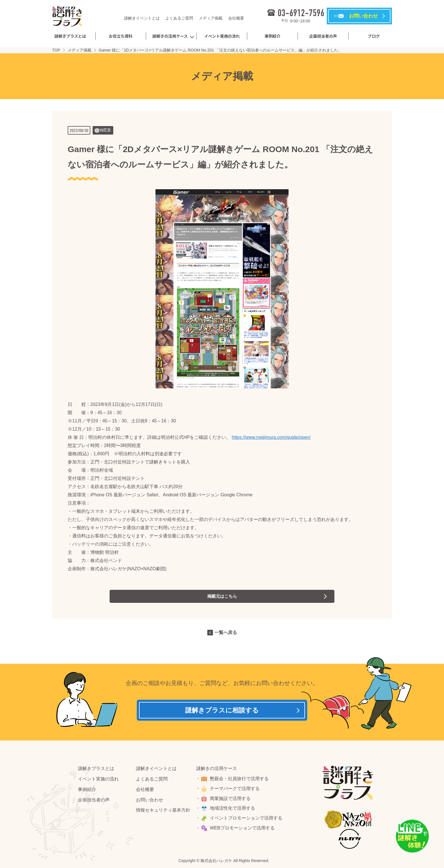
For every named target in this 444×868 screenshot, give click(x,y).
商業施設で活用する (231, 800)
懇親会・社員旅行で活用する (240, 780)
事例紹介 (272, 36)
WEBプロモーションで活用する (243, 830)
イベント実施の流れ (222, 36)
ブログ (374, 36)
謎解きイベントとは (142, 18)
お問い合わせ (150, 802)
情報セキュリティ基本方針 (163, 812)
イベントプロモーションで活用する (247, 820)
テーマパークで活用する (236, 790)
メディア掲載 (211, 18)
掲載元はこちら (222, 596)
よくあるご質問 (179, 18)
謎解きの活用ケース (170, 36)
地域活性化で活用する (233, 810)
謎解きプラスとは (70, 36)
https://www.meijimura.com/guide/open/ (271, 437)
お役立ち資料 (121, 36)
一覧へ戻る (226, 632)
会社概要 (236, 18)
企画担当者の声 (323, 36)
